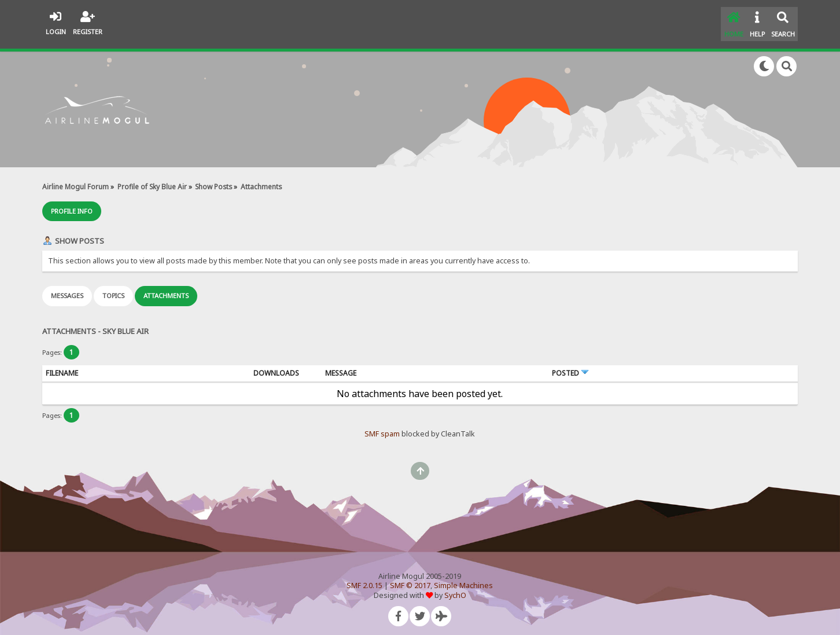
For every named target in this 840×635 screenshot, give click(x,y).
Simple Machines (463, 580)
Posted (570, 367)
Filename (62, 367)
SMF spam (382, 429)
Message (341, 367)
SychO (455, 590)
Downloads (276, 367)
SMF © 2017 (410, 580)
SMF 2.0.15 (364, 580)
